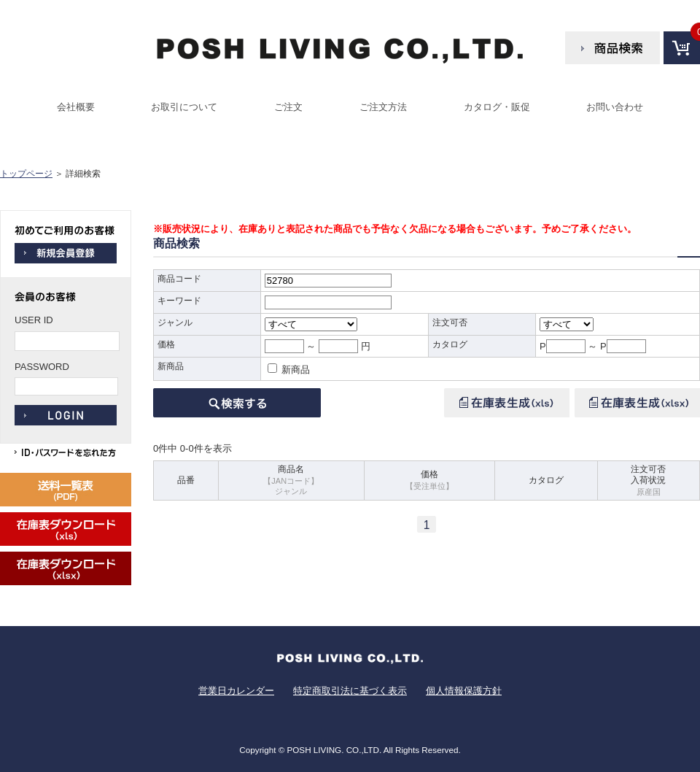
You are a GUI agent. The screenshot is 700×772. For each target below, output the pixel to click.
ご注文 (288, 107)
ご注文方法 (383, 107)
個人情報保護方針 (464, 691)
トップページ (26, 173)
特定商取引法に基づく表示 (350, 691)
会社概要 (76, 107)
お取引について (184, 107)
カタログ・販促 (497, 107)
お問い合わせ (615, 107)
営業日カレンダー (236, 691)
